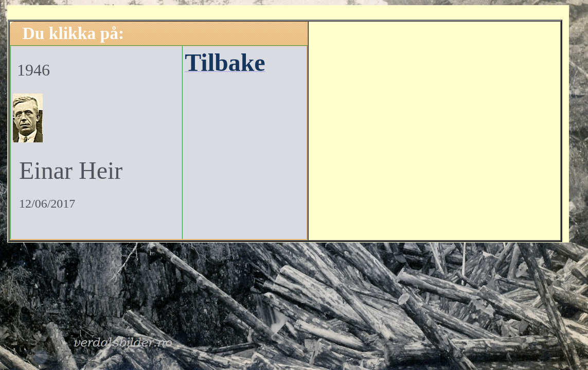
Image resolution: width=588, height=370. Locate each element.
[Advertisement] (434, 129)
